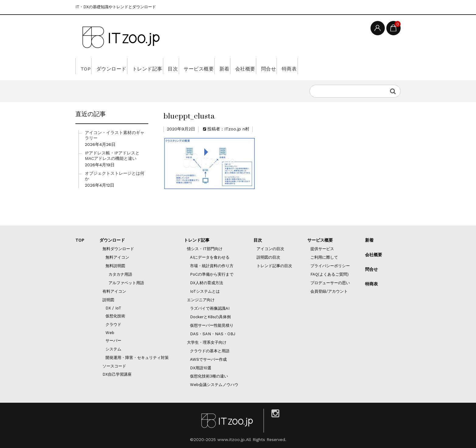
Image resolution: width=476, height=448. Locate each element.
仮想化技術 (115, 316)
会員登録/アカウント (329, 291)
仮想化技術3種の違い (209, 376)
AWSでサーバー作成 (208, 359)
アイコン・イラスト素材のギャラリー (115, 135)
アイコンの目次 (270, 249)
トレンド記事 (167, 66)
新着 (270, 66)
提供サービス (322, 249)
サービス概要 (236, 66)
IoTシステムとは (205, 291)
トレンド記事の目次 (274, 266)
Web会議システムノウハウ (214, 385)
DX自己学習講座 (117, 374)
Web (110, 333)
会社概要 (300, 66)
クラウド (113, 324)
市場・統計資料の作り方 (212, 266)
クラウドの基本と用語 (210, 351)
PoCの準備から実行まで (212, 274)
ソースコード (114, 366)
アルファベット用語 (126, 283)
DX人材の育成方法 (207, 283)
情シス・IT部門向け (205, 249)
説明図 (108, 300)
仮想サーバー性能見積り (212, 325)
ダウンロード (122, 66)
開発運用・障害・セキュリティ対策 (137, 358)
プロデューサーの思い (330, 283)
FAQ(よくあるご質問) (329, 274)
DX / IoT (113, 308)
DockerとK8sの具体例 (210, 317)
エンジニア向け (201, 300)
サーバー (113, 341)
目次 (201, 66)
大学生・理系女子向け (207, 342)
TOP (87, 66)
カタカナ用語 (120, 274)
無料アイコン (117, 257)
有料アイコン (114, 291)
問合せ (331, 66)
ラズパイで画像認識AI (210, 308)
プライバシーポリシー (330, 266)
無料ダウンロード (118, 249)
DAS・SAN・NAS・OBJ (213, 334)
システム (113, 349)
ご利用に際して (324, 257)
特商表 (361, 66)
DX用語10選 (201, 368)
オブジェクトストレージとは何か (115, 176)
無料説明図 (115, 266)
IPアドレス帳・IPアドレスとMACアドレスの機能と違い (112, 156)
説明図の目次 (268, 257)
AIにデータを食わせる (210, 257)
